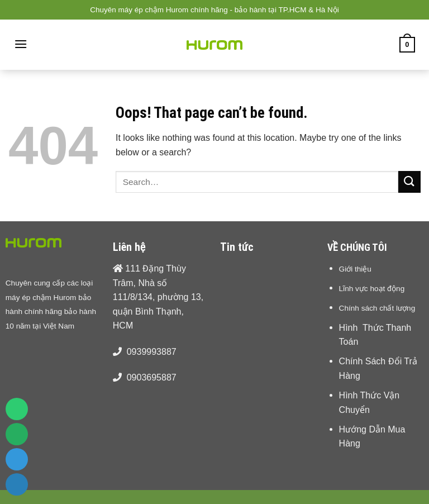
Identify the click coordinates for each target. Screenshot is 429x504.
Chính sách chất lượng (377, 308)
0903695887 (152, 377)
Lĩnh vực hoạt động (372, 288)
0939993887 (152, 352)
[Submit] (409, 182)
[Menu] (21, 44)
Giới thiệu (355, 269)
